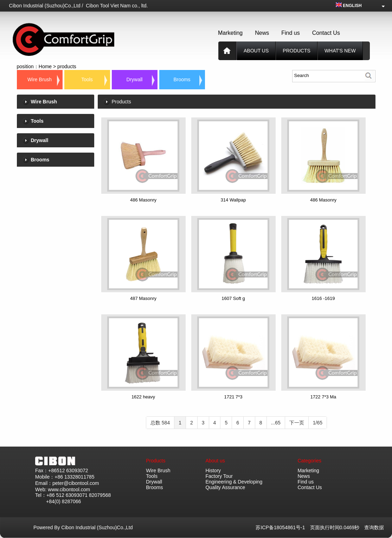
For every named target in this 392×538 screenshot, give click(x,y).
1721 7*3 (233, 397)
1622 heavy (143, 397)
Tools (87, 79)
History (213, 470)
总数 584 (160, 423)
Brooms (182, 79)
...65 (276, 423)
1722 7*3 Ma (323, 397)
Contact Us (326, 33)
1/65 (318, 423)
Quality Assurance (225, 487)
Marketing (230, 33)
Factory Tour (219, 476)
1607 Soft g (233, 298)
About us (256, 51)
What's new (340, 51)
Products (156, 461)
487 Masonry (143, 298)
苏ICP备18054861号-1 (283, 527)
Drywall (135, 79)
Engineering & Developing (234, 482)
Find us (290, 33)
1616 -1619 (323, 298)
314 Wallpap (233, 200)
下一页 (297, 423)
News (262, 33)
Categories (309, 461)
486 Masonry (143, 200)
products (297, 51)
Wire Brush (40, 79)
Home (45, 66)
